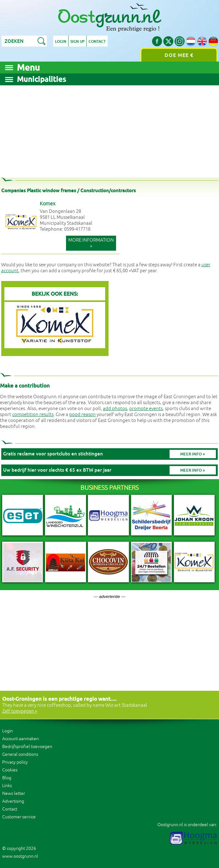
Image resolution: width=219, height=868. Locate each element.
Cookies (10, 770)
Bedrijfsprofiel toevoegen (27, 747)
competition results (33, 415)
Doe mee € (179, 55)
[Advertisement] (109, 129)
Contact (97, 42)
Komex (48, 204)
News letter (14, 793)
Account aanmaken (20, 739)
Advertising (13, 801)
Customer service (19, 817)
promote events (146, 409)
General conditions (20, 754)
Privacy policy (15, 762)
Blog (7, 778)
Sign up (77, 42)
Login (61, 42)
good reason (82, 415)
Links (7, 786)
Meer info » (193, 454)
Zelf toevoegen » (20, 711)
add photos (115, 409)
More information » (91, 243)
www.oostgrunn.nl (20, 856)
